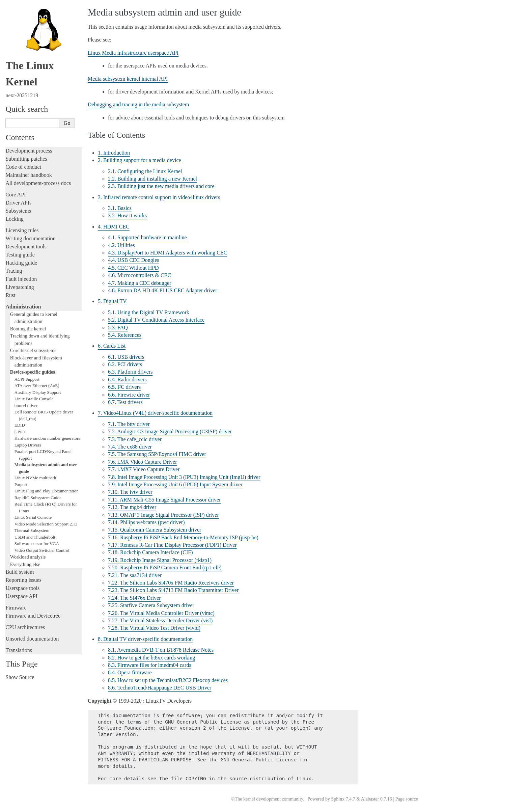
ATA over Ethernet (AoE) (37, 386)
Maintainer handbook (29, 175)
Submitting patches (26, 159)
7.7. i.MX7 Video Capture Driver (144, 469)
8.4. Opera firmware (130, 672)
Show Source (20, 677)
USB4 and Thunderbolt (35, 537)
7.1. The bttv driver (129, 424)
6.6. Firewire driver (129, 395)
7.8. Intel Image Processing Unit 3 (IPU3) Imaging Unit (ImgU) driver (184, 477)
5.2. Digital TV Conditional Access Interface (156, 320)
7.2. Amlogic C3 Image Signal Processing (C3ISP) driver (170, 431)
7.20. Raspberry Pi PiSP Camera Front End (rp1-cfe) (165, 567)
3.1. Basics (120, 208)
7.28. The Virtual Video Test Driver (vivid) (154, 628)
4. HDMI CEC (114, 227)
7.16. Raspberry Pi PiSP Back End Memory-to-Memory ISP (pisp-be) (183, 537)
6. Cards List (112, 346)
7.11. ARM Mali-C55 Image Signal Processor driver (164, 500)
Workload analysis (28, 557)
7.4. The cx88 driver (130, 447)
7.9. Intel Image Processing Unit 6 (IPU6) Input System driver (175, 484)
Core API (16, 195)
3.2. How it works (127, 215)
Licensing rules (22, 230)
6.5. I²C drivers (124, 387)
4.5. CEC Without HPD (133, 268)
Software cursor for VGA (37, 544)
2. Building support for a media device (140, 160)
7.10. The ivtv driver (130, 492)
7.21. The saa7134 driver (135, 575)
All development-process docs (38, 183)
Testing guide (20, 255)
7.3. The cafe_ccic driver (135, 439)
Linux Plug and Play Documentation (47, 491)
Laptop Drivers (28, 445)
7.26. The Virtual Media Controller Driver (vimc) (161, 613)
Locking (14, 219)
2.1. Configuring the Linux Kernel (145, 171)
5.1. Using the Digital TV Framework (149, 312)
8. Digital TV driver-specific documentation (145, 639)
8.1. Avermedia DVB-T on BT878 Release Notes (161, 650)
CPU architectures (25, 627)
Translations (19, 650)
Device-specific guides (33, 372)
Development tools (26, 247)
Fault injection (21, 279)
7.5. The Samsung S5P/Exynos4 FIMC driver (157, 454)
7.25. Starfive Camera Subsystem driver (151, 605)
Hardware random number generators (47, 438)
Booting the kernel (28, 329)
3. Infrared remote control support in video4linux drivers (159, 197)
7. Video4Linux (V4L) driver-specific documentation (155, 413)
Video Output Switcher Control (42, 550)
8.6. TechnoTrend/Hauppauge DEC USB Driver (160, 688)
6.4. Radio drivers (127, 380)
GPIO (20, 432)
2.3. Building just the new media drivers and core (161, 186)
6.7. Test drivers (125, 402)
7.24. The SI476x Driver (134, 598)
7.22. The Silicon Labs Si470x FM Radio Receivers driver (171, 583)
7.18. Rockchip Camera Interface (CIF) (150, 552)
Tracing (14, 271)
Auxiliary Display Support (38, 392)
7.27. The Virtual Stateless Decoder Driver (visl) (160, 620)
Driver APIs (18, 203)
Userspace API (21, 596)
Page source (407, 799)
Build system (20, 572)
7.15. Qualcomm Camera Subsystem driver (155, 530)
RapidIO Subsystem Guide (38, 498)
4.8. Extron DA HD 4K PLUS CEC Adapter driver (163, 290)
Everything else (25, 564)
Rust (10, 295)
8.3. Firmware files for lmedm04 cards (150, 665)
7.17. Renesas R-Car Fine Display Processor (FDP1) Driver (172, 545)
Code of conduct (23, 167)
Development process (29, 151)
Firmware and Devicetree (33, 616)
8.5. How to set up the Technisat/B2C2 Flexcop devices (168, 680)
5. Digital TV (112, 301)
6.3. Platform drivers (130, 372)
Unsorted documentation (32, 639)
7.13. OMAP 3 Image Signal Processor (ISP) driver (163, 515)
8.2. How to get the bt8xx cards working (151, 658)
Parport (21, 484)
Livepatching (20, 287)
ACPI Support (27, 379)
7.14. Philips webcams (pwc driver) (146, 522)
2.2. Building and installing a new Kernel (152, 179)
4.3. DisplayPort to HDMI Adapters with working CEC (168, 253)
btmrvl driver (26, 405)
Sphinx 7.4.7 (343, 799)
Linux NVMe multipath (35, 478)
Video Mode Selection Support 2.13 (46, 524)
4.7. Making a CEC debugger (140, 283)
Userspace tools (22, 588)
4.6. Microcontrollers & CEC (140, 275)
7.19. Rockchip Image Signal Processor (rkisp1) (160, 560)
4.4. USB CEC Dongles (134, 260)
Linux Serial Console (33, 517)
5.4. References (125, 335)
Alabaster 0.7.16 (377, 799)
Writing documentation (30, 238)
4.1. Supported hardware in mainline (147, 237)
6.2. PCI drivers (125, 364)
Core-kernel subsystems (33, 350)
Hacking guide (21, 263)
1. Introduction (114, 153)
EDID (20, 425)
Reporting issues (23, 580)
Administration (23, 307)
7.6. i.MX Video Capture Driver (142, 462)
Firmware (16, 608)
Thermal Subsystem (32, 530)
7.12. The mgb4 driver (132, 507)
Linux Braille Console (34, 399)
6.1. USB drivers (126, 357)
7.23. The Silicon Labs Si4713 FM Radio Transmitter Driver (173, 590)
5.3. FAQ (118, 328)
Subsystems (18, 211)
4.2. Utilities (121, 245)
